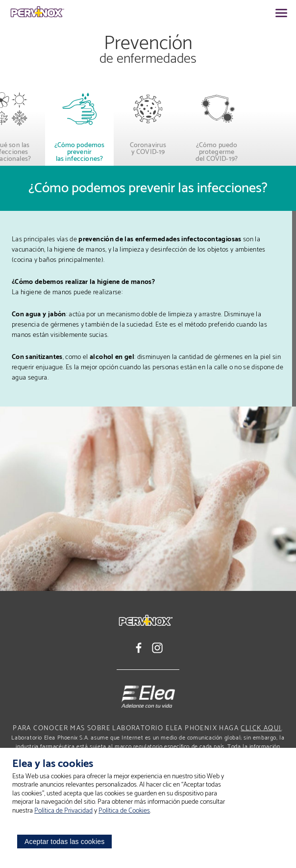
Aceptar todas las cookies (64, 842)
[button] (20, 124)
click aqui (261, 728)
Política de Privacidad (63, 811)
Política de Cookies (124, 811)
